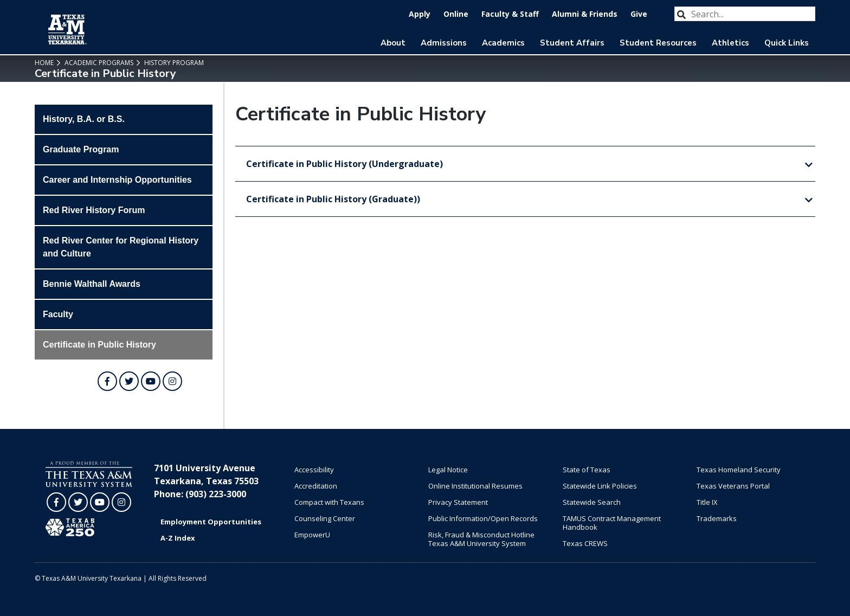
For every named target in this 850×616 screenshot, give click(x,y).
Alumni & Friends (585, 14)
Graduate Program (81, 149)
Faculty (58, 314)
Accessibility (314, 470)
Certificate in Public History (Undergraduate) (344, 164)
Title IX (707, 502)
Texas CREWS (585, 543)
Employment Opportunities (211, 522)
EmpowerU (312, 535)
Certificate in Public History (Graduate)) (333, 199)
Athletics (730, 43)
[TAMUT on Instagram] (172, 381)
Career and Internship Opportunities (117, 180)
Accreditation (316, 486)
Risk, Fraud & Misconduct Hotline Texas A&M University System (481, 539)
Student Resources (658, 43)
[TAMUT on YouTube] (151, 381)
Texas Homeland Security (739, 470)
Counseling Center (325, 518)
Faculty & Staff (510, 14)
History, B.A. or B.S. (84, 119)
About (393, 43)
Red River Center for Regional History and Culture (121, 247)
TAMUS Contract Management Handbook (612, 523)
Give (639, 14)
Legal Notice (448, 470)
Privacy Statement (458, 502)
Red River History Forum (94, 210)
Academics (503, 43)
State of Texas (587, 470)
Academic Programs (98, 63)
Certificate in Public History (99, 345)
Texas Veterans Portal (733, 486)
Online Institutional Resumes (475, 486)
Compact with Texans (329, 502)
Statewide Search (592, 502)
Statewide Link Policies (600, 486)
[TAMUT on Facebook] (107, 381)
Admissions (444, 43)
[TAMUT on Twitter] (129, 381)
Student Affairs (572, 43)
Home (44, 63)
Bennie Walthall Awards (92, 284)
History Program (173, 63)
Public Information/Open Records (483, 518)
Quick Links (787, 43)
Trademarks (717, 518)
